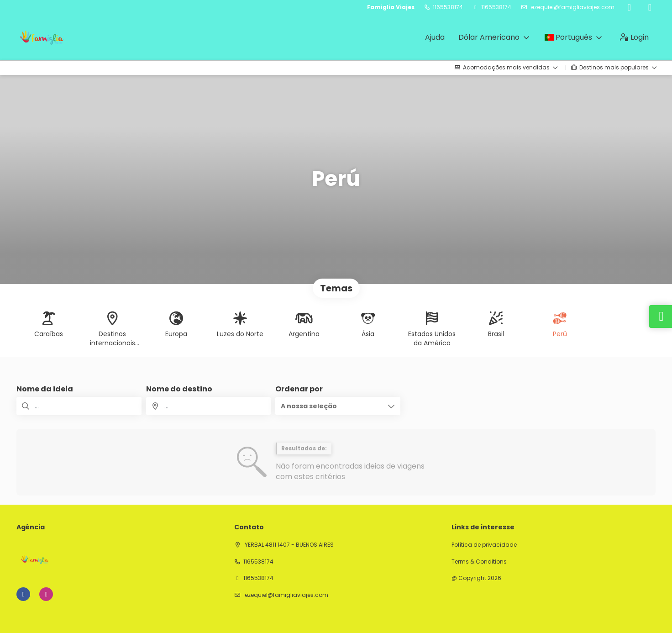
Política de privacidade (484, 545)
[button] (338, 406)
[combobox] (209, 406)
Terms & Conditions (479, 562)
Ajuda (435, 37)
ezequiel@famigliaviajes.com (572, 7)
